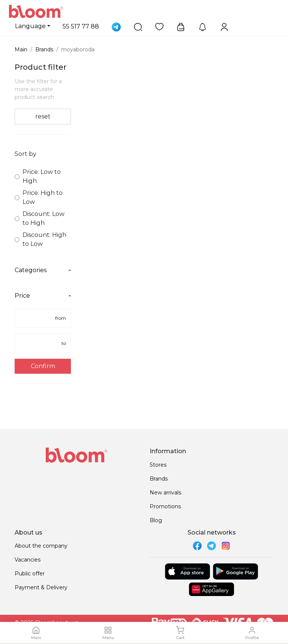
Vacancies (28, 560)
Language (30, 26)
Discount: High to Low (40, 239)
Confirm (43, 366)
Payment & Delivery (41, 587)
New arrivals (165, 493)
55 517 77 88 (81, 26)
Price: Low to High (38, 176)
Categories (43, 270)
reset (43, 116)
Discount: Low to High (40, 218)
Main (21, 49)
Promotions (165, 506)
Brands (44, 49)
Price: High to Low (39, 197)
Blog (156, 520)
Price (43, 296)
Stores (158, 465)
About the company (41, 546)
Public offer (30, 574)
